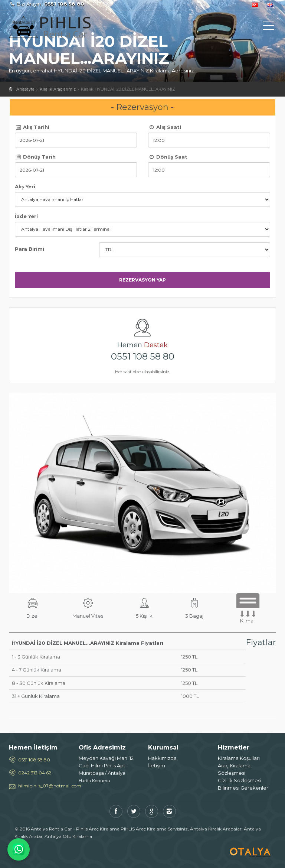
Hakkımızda (162, 758)
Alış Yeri (25, 186)
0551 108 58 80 (143, 357)
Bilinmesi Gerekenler (243, 788)
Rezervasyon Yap (142, 280)
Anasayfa (25, 89)
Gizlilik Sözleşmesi (240, 780)
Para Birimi (30, 249)
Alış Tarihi (32, 127)
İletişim (157, 765)
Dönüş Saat (168, 157)
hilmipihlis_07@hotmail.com (43, 786)
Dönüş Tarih (35, 157)
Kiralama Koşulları (239, 758)
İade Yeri (26, 216)
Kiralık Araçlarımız (58, 89)
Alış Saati (165, 127)
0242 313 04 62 (35, 773)
